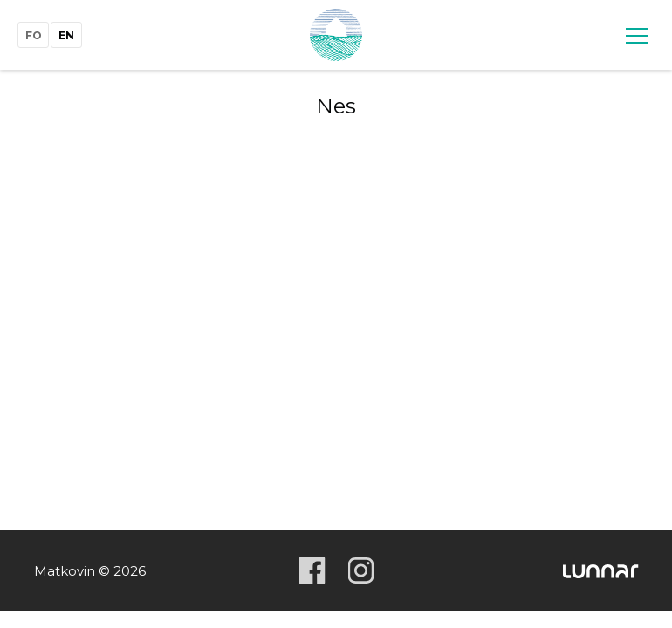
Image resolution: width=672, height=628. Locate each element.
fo (34, 35)
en (66, 35)
